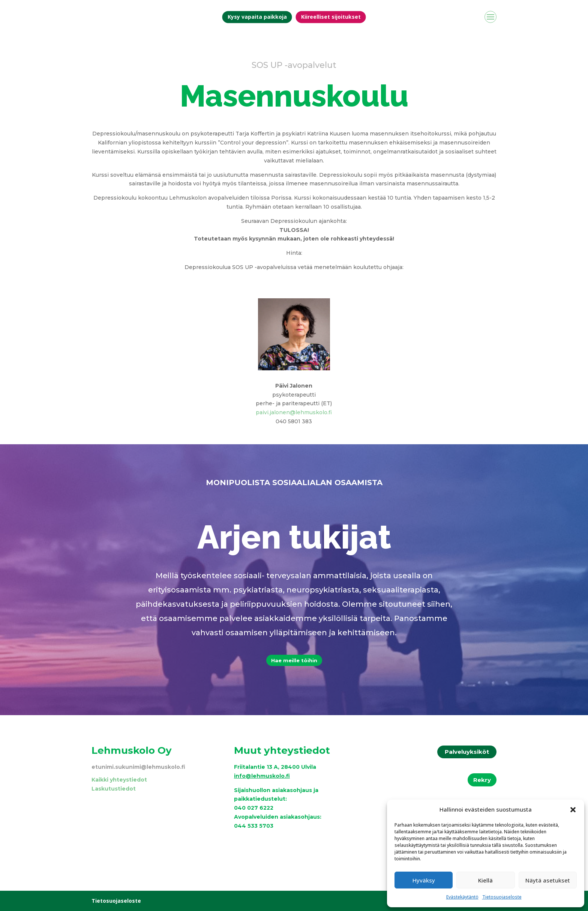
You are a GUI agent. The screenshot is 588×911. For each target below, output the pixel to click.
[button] (573, 810)
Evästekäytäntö (462, 897)
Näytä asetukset (548, 880)
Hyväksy (424, 880)
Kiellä (485, 880)
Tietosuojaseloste (502, 897)
